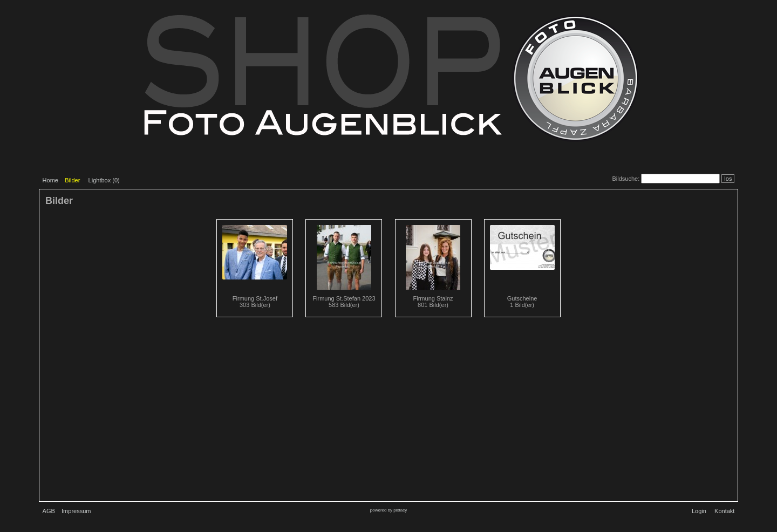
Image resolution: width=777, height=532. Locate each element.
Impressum (76, 511)
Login (699, 511)
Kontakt (724, 511)
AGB (49, 511)
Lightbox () (104, 180)
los (728, 179)
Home (50, 180)
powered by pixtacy (388, 510)
